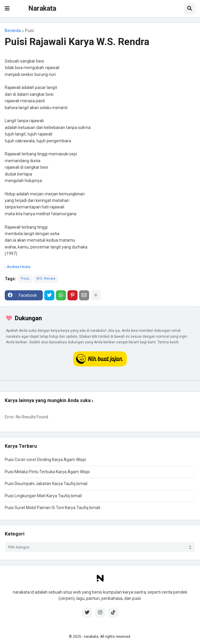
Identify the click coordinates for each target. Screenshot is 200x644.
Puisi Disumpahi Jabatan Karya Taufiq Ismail (46, 484)
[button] (7, 9)
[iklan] (100, 380)
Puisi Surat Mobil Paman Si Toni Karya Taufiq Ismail (52, 508)
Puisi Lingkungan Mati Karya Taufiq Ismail (43, 496)
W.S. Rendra (46, 279)
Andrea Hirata (19, 267)
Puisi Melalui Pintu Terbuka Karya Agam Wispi (47, 472)
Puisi (29, 31)
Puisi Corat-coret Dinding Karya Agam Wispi (45, 460)
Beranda (13, 31)
